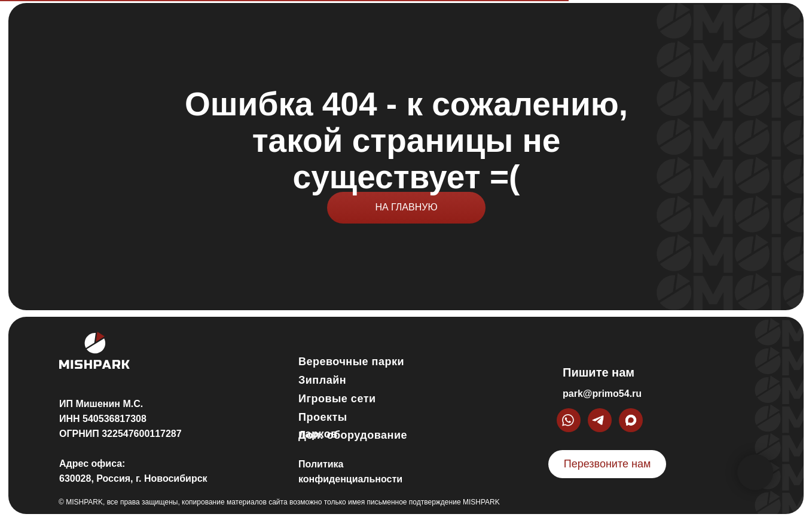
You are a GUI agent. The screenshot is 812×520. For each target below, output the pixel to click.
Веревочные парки (351, 362)
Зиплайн (322, 380)
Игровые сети (337, 399)
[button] (607, 464)
